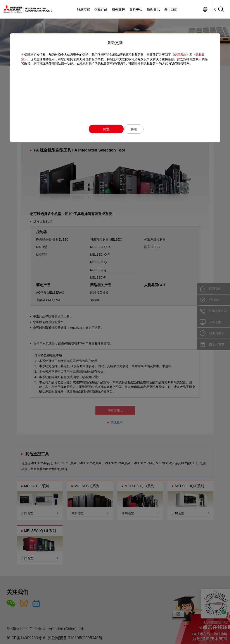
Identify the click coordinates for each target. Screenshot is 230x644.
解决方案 (83, 9)
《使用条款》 (180, 55)
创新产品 (101, 9)
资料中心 (136, 9)
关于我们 (171, 9)
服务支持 (118, 9)
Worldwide (205, 9)
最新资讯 (153, 9)
